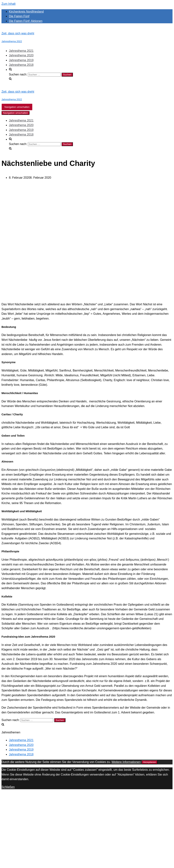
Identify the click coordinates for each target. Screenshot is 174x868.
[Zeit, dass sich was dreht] (87, 37)
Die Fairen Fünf (19, 16)
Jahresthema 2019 (21, 60)
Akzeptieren (150, 762)
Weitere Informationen (126, 762)
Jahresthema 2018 (21, 65)
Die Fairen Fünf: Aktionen (26, 21)
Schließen (8, 787)
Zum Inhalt (9, 4)
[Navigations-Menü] (17, 107)
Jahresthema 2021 (21, 51)
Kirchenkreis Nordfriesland (26, 12)
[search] (91, 74)
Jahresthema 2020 (21, 55)
